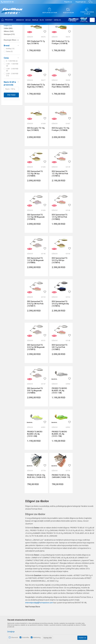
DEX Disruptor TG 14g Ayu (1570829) (60, 109)
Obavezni (15, 637)
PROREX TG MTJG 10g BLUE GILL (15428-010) (82, 324)
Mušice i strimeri (11, 41)
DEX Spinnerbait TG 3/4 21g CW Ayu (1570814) (83, 196)
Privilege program (41, 547)
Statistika (26, 637)
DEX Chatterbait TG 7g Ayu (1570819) (36, 67)
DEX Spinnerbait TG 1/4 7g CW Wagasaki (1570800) (59, 196)
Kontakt (37, 533)
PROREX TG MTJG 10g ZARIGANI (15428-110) (34, 367)
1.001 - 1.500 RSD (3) (12, 90)
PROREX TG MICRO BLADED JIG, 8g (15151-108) (83, 281)
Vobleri (8, 53)
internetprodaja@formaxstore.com (39, 492)
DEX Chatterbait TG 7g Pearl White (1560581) (36, 110)
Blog (36, 543)
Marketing (37, 637)
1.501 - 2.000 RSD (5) (12, 95)
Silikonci (9, 56)
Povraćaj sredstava (72, 550)
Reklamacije (69, 547)
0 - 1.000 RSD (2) (12, 86)
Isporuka (68, 533)
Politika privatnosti (72, 526)
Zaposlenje (38, 526)
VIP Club (37, 550)
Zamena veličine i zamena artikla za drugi (77, 555)
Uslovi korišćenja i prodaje (74, 522)
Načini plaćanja (70, 536)
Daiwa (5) (9, 76)
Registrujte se (81, 2)
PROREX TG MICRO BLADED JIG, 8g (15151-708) (59, 324)
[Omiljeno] (90, 2)
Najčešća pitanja (41, 536)
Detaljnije (11, 632)
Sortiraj (73, 33)
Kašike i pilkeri (11, 47)
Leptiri (8, 44)
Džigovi (8, 50)
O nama (37, 522)
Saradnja (38, 529)
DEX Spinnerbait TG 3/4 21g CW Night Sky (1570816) (60, 239)
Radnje (37, 540)
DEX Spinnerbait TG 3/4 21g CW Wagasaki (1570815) (84, 239)
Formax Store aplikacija (43, 554)
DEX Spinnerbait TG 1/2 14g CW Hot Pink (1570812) (59, 153)
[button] (92, 20)
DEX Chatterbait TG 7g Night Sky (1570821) (84, 67)
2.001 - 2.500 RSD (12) (12, 99)
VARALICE (25, 26)
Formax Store (7, 26)
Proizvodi (17, 26)
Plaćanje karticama (72, 540)
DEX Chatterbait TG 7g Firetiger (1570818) (60, 67)
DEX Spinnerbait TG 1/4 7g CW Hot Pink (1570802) (35, 196)
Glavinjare (9, 59)
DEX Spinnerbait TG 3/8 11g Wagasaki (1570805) (59, 281)
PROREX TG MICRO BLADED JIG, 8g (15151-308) (35, 324)
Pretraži (11, 120)
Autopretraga (62, 33)
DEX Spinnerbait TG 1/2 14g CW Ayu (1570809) (35, 153)
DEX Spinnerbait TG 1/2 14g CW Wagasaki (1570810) (84, 153)
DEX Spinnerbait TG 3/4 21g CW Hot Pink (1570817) (35, 239)
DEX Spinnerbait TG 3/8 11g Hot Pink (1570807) (35, 281)
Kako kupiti (69, 529)
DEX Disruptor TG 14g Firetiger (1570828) (84, 109)
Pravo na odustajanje (73, 543)
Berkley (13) (10, 73)
